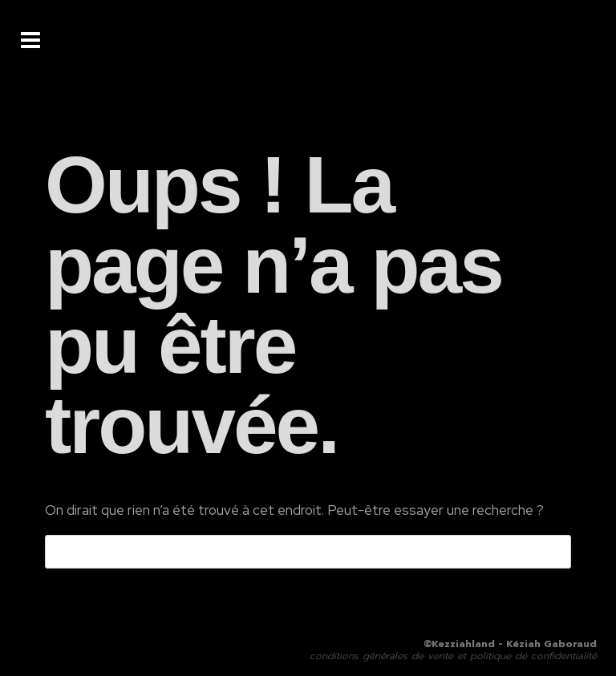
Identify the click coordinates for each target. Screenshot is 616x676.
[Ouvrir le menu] (30, 40)
